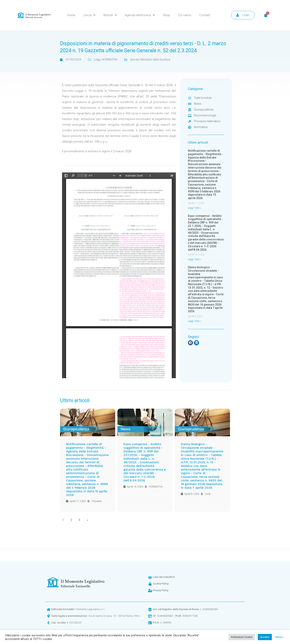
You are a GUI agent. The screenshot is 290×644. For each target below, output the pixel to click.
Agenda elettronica (140, 15)
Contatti (205, 15)
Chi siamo (185, 15)
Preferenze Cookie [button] (242, 637)
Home (71, 15)
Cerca (89, 15)
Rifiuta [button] (279, 637)
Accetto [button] (265, 637)
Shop (166, 15)
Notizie (110, 15)
